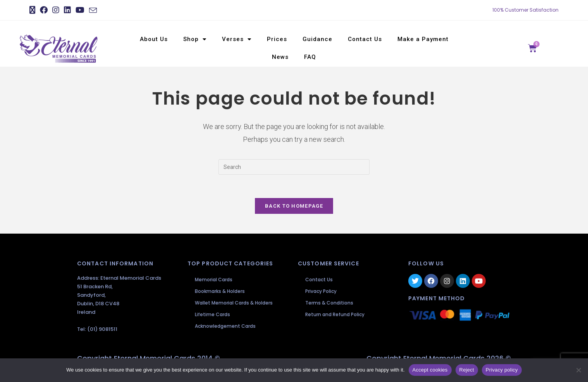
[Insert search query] (294, 167)
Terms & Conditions (330, 303)
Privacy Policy (321, 292)
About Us (154, 39)
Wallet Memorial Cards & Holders (234, 303)
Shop (195, 39)
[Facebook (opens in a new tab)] (44, 10)
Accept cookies (430, 370)
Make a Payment (423, 39)
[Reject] (578, 370)
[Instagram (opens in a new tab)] (56, 10)
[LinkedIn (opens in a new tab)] (67, 10)
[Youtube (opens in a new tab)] (80, 10)
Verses (237, 39)
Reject (467, 370)
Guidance (317, 39)
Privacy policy (502, 370)
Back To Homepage (294, 206)
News (280, 57)
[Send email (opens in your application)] (93, 10)
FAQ (310, 57)
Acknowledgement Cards (226, 326)
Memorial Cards (214, 280)
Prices (277, 39)
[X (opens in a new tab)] (34, 10)
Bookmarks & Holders (220, 292)
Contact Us (365, 39)
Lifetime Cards (213, 315)
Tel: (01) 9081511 (97, 330)
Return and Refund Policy (335, 315)
